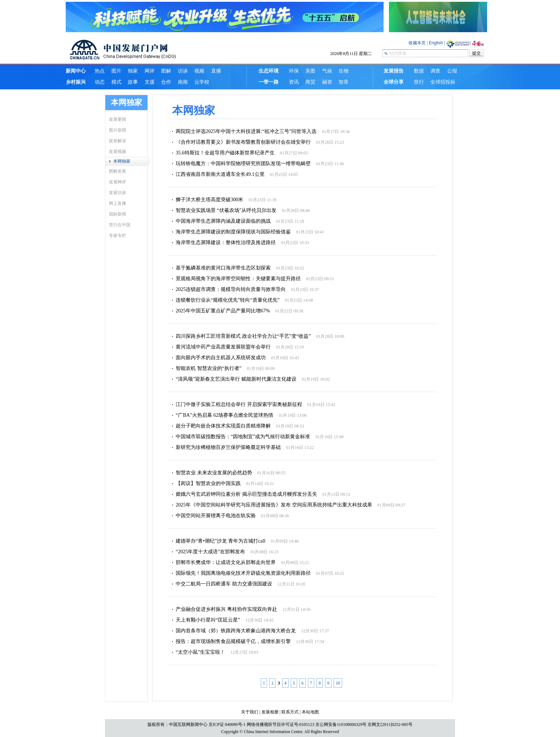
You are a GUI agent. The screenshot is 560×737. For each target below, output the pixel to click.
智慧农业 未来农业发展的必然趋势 (214, 473)
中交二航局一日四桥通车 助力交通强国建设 (224, 584)
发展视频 (117, 152)
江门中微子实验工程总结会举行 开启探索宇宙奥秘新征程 (239, 404)
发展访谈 (117, 193)
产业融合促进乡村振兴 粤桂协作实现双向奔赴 (226, 609)
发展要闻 (117, 119)
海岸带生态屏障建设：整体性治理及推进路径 (226, 243)
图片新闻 (117, 130)
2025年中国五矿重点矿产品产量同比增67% (223, 311)
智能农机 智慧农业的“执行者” (209, 368)
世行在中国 (120, 225)
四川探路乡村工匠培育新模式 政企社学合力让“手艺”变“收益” (243, 336)
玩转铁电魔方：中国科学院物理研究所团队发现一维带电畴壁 (243, 164)
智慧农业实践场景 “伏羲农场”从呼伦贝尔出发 (226, 210)
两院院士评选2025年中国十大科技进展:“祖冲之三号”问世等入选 (246, 131)
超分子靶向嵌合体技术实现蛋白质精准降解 (223, 426)
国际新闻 (117, 214)
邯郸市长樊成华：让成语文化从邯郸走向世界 (226, 562)
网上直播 (117, 203)
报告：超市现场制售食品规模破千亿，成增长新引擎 (233, 641)
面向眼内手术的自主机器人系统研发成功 (221, 358)
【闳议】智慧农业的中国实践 (208, 483)
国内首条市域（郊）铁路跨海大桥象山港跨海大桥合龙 (236, 631)
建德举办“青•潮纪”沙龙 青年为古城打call (221, 541)
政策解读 (117, 141)
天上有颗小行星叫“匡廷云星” (208, 620)
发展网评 (117, 182)
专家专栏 (117, 236)
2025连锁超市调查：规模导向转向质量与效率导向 (231, 289)
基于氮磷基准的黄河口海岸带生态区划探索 (223, 268)
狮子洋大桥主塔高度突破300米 (209, 200)
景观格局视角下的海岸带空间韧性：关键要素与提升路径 (238, 279)
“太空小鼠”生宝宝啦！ (200, 652)
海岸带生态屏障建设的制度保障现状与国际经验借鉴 (233, 232)
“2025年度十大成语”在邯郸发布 (210, 552)
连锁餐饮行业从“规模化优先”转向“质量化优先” (228, 300)
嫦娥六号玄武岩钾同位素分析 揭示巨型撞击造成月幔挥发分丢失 (246, 494)
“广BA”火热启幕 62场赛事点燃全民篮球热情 (224, 415)
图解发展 (117, 171)
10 (338, 683)
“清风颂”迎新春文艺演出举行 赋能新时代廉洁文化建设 (236, 379)
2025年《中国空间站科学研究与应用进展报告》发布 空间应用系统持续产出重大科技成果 (274, 505)
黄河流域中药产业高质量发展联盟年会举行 (223, 347)
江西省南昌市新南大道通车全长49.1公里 (220, 174)
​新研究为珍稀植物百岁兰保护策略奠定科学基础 (228, 447)
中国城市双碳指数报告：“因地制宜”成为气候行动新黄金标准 (243, 437)
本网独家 (122, 161)
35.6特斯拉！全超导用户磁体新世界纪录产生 (225, 153)
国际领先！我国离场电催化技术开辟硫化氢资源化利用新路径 (243, 573)
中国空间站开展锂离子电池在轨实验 (216, 516)
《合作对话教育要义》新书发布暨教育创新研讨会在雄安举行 (243, 142)
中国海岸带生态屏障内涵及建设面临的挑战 (223, 221)
